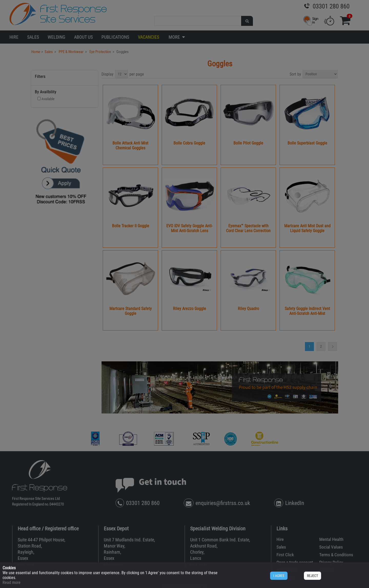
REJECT (312, 576)
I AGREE (279, 576)
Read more (12, 582)
